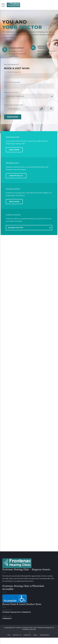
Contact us (17, 635)
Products (27, 635)
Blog (35, 635)
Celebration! (7, 618)
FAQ (9, 635)
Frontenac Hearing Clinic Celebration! (17, 612)
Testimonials (44, 635)
